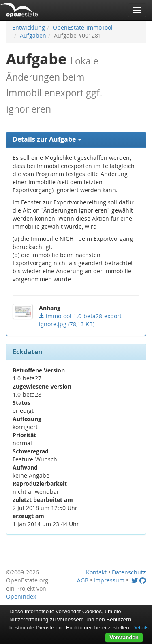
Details (140, 628)
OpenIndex (21, 596)
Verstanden (124, 637)
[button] (76, 140)
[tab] (76, 140)
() (81, 320)
